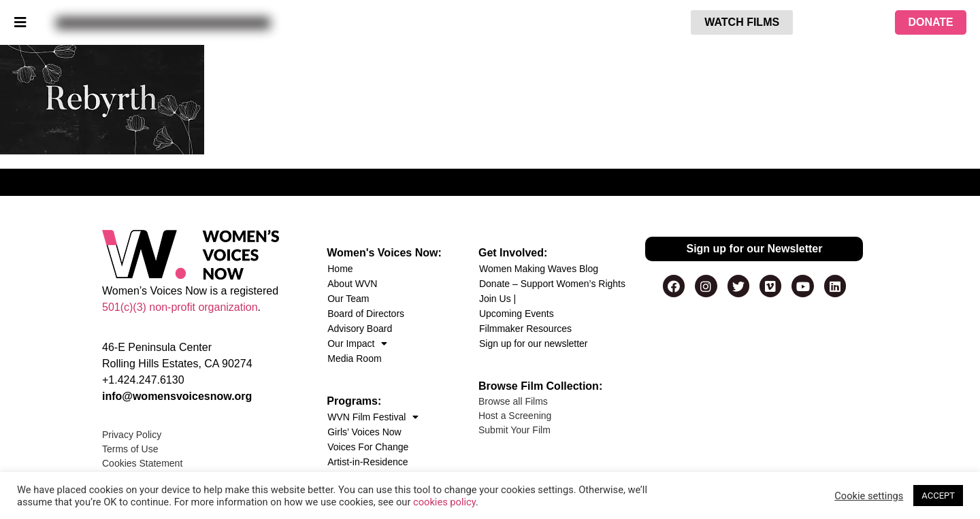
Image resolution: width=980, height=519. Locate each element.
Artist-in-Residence (367, 462)
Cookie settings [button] (869, 496)
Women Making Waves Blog (539, 269)
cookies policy (444, 502)
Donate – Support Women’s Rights (552, 284)
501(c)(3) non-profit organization (180, 307)
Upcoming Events (517, 314)
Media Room (354, 358)
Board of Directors (366, 314)
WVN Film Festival (373, 417)
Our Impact (357, 344)
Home (340, 269)
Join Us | (497, 299)
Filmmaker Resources (525, 329)
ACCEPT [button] (938, 496)
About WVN (352, 284)
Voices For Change (368, 447)
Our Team (348, 299)
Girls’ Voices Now (364, 432)
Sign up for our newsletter (534, 344)
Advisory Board (360, 329)
